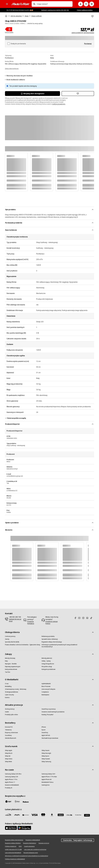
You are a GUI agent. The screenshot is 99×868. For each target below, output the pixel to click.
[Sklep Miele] (8, 762)
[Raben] (26, 802)
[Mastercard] (43, 815)
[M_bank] (61, 815)
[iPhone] (44, 727)
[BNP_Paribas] (26, 815)
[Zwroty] (7, 639)
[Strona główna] (6, 16)
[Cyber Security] (9, 695)
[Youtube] (80, 618)
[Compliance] (45, 692)
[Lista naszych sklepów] (48, 689)
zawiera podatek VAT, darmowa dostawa (83, 33)
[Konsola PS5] (9, 727)
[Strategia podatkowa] (11, 692)
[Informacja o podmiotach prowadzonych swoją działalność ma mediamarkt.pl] (60, 646)
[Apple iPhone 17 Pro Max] (49, 777)
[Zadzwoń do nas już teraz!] (15, 620)
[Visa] (34, 815)
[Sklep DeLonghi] (46, 753)
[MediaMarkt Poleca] (47, 782)
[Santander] (87, 815)
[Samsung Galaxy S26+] (49, 774)
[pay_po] (17, 815)
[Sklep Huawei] (46, 759)
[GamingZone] (46, 785)
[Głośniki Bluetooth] (11, 738)
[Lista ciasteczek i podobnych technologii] (35, 850)
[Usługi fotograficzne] (48, 664)
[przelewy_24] (8, 815)
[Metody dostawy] (10, 658)
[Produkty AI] (9, 788)
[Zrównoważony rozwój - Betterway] (16, 689)
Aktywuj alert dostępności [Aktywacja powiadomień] (32, 94)
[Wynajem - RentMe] (11, 664)
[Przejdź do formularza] (34, 623)
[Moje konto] (80, 4)
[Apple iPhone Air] (47, 779)
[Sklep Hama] (9, 759)
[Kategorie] (7, 4)
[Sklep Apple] (9, 750)
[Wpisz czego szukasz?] (34, 4)
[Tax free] (8, 672)
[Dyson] (44, 730)
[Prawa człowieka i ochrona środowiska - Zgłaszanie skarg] (22, 645)
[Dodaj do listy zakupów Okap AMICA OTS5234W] (92, 16)
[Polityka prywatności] (11, 846)
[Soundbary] (8, 735)
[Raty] (6, 661)
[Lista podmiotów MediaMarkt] (13, 853)
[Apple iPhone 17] (10, 782)
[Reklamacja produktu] (48, 636)
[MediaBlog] (8, 686)
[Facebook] (76, 618)
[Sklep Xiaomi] (45, 750)
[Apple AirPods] (46, 735)
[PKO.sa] (78, 815)
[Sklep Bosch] (9, 753)
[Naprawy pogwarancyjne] (13, 667)
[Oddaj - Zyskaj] (46, 661)
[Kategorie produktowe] (49, 669)
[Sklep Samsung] (46, 762)
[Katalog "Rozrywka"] (48, 715)
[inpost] (17, 801)
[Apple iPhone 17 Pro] (11, 779)
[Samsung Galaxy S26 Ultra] (13, 774)
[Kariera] (7, 697)
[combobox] (54, 4)
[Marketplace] (45, 695)
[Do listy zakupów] (86, 4)
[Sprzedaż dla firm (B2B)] (12, 642)
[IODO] (20, 846)
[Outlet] (7, 712)
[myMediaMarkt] (46, 684)
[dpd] (8, 801)
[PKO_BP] (52, 815)
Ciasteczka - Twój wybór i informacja (78, 840)
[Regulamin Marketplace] (30, 843)
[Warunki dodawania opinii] (31, 853)
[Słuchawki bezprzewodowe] (50, 738)
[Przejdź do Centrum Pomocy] (54, 623)
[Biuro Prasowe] (46, 686)
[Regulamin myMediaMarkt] (33, 840)
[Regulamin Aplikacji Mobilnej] (13, 843)
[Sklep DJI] (8, 756)
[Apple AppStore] (11, 828)
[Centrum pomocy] (10, 636)
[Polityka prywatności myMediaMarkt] (15, 859)
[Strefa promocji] (10, 709)
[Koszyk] (92, 4)
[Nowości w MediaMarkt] (12, 785)
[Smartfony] (45, 733)
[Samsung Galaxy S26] (11, 777)
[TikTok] (92, 618)
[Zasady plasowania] (29, 846)
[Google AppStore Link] (24, 828)
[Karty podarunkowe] (11, 669)
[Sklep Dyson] (45, 756)
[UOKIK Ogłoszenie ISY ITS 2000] (13, 850)
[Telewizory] (8, 730)
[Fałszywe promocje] (44, 843)
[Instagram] (84, 618)
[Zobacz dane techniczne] (12, 68)
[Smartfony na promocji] (49, 709)
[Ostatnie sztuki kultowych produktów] (53, 712)
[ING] (69, 815)
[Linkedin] (88, 618)
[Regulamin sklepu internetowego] (52, 642)
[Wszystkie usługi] (47, 667)
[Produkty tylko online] (11, 715)
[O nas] (7, 684)
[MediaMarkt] (20, 4)
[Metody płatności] (47, 658)
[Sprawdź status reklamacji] (50, 639)
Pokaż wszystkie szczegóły (15, 418)
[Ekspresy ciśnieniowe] (11, 733)
